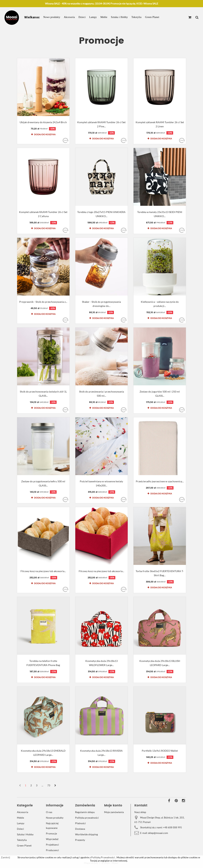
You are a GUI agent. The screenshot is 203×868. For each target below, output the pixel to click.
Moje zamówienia (114, 812)
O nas (49, 812)
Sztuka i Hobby (119, 17)
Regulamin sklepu (85, 812)
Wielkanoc (32, 17)
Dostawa (80, 829)
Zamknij (5, 857)
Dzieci (82, 17)
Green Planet (152, 17)
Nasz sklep (140, 812)
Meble (104, 17)
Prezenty (80, 840)
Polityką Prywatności (103, 857)
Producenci (52, 850)
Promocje (51, 833)
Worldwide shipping (86, 834)
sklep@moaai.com (158, 833)
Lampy (93, 17)
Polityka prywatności (87, 818)
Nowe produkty (52, 17)
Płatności (80, 823)
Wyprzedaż (52, 839)
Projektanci (52, 845)
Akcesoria (69, 17)
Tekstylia (137, 17)
